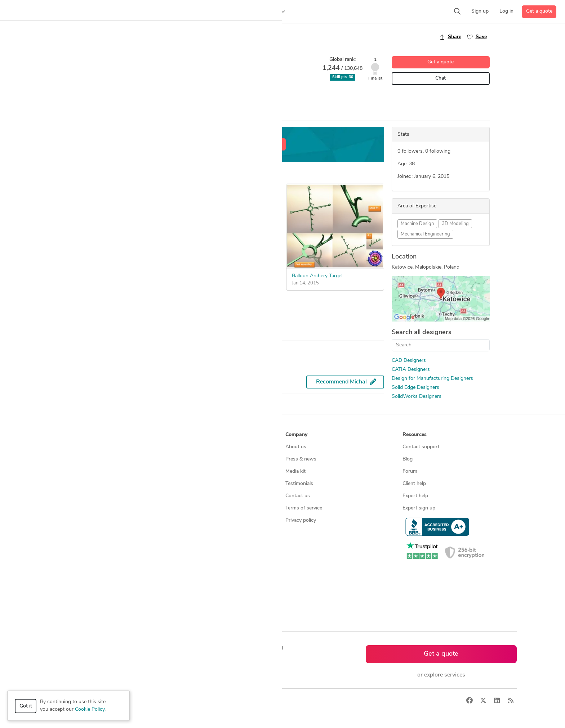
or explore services (441, 675)
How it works (67, 447)
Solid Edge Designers (415, 388)
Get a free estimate (260, 145)
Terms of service (304, 508)
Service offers (184, 471)
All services (64, 533)
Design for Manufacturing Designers (432, 379)
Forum (410, 471)
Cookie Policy (90, 709)
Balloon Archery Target (317, 276)
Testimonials (299, 484)
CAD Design (92, 97)
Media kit (295, 471)
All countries (182, 594)
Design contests (70, 471)
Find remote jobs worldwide (200, 496)
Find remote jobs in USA (196, 508)
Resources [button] (415, 435)
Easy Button (95, 265)
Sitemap (177, 606)
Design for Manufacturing (160, 97)
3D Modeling (455, 224)
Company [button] (296, 435)
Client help (414, 484)
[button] (139, 12)
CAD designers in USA (194, 545)
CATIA (119, 97)
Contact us (298, 496)
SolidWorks (237, 97)
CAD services (66, 484)
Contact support (421, 447)
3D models (180, 520)
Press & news (301, 459)
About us (296, 447)
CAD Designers (409, 361)
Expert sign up (419, 508)
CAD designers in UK (192, 569)
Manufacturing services (78, 520)
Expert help (415, 496)
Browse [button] (177, 435)
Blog (408, 459)
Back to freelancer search (107, 37)
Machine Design (417, 224)
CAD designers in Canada (197, 557)
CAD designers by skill (193, 533)
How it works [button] (68, 435)
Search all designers (422, 332)
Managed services (72, 459)
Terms (183, 701)
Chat (441, 78)
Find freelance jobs (189, 459)
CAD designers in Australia (198, 582)
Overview (87, 114)
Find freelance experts (193, 447)
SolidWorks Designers (417, 397)
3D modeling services (75, 496)
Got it (26, 706)
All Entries (126, 114)
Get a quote (539, 11)
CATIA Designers (411, 370)
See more (97, 314)
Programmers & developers (82, 508)
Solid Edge (206, 97)
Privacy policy (301, 520)
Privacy (161, 701)
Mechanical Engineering (425, 234)
